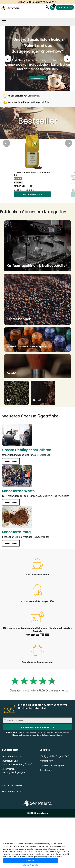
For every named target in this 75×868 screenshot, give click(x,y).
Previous (8, 59)
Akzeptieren (30, 860)
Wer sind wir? (46, 761)
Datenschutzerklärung (52, 735)
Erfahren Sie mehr (30, 865)
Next (67, 59)
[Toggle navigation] (4, 22)
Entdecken (11, 461)
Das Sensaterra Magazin (52, 765)
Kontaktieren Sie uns (12, 756)
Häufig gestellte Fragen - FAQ (54, 756)
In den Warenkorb (32, 194)
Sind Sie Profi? (65, 7)
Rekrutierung (46, 770)
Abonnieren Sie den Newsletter (38, 727)
